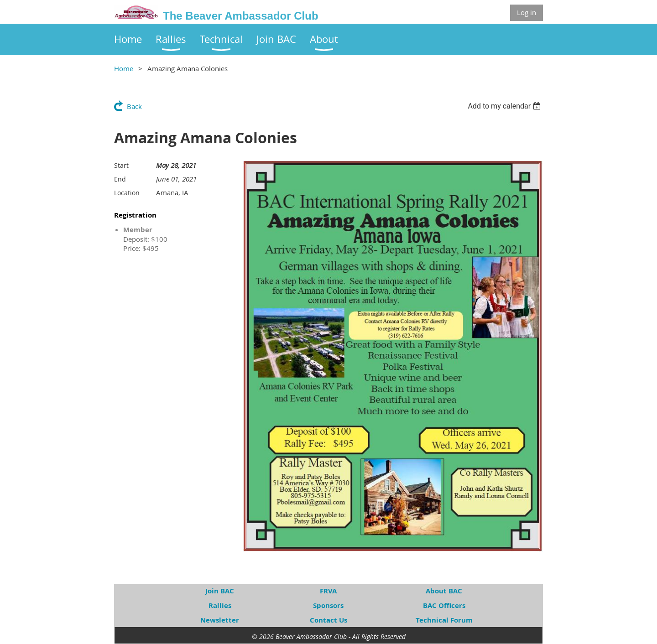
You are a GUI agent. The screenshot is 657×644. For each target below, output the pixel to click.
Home (124, 68)
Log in (527, 12)
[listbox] (505, 106)
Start (121, 165)
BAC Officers (444, 605)
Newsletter (220, 620)
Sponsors (328, 605)
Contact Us (328, 620)
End (120, 179)
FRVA (328, 591)
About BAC (444, 591)
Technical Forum (444, 620)
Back (134, 106)
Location (127, 193)
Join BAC (220, 591)
